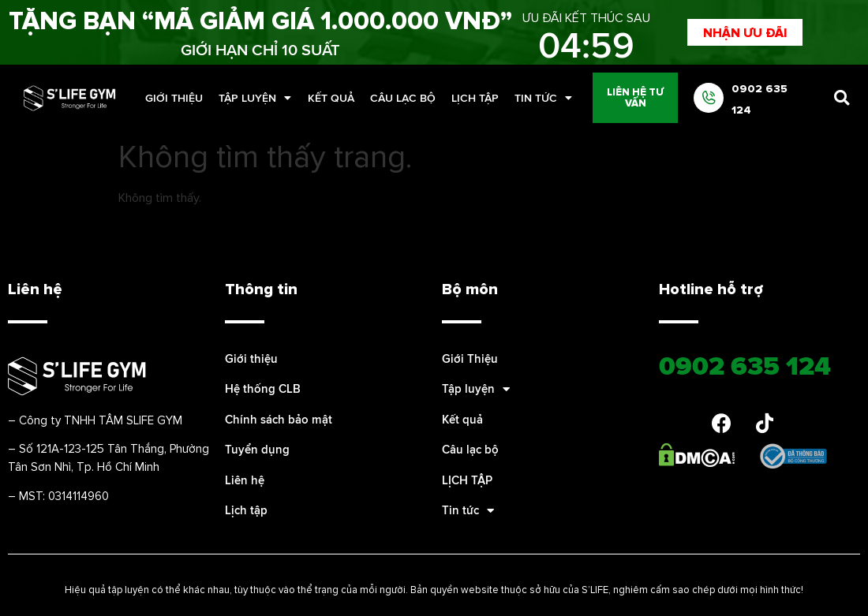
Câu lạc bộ (403, 98)
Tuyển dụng (257, 449)
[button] (745, 32)
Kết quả (331, 98)
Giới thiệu (251, 358)
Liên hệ (245, 480)
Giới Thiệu (174, 98)
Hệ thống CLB (263, 388)
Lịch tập (246, 510)
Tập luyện (255, 98)
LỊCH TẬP (475, 98)
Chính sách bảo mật (279, 419)
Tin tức (543, 98)
